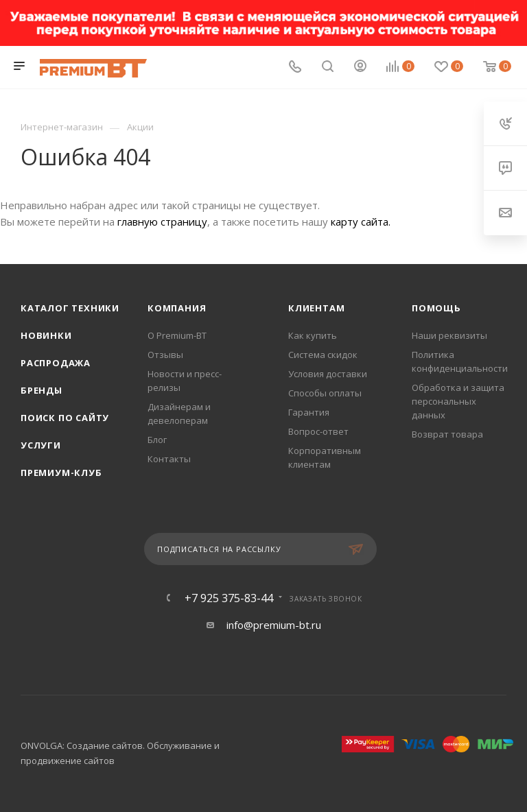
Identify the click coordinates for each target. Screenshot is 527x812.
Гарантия (309, 412)
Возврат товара (447, 434)
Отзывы (165, 355)
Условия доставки (328, 374)
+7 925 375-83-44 (229, 598)
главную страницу (162, 222)
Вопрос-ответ (318, 431)
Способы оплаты (325, 393)
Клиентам (316, 308)
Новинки (46, 335)
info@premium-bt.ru (274, 625)
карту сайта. (361, 222)
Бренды (42, 390)
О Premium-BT (177, 335)
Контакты (169, 459)
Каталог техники (70, 308)
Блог (157, 440)
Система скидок (323, 355)
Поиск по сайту (65, 418)
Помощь (436, 308)
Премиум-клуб (61, 473)
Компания (177, 308)
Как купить (313, 335)
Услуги (41, 445)
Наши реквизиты (449, 335)
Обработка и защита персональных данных (458, 401)
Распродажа (56, 363)
